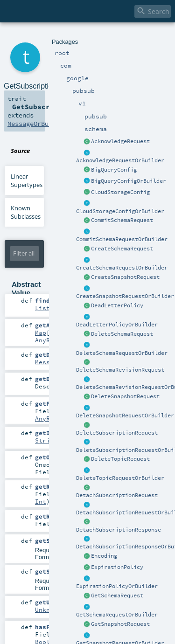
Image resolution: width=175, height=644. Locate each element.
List (42, 308)
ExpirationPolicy (117, 567)
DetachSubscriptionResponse (119, 530)
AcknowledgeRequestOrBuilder (120, 160)
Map (41, 332)
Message (48, 362)
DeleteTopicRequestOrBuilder (120, 478)
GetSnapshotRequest (120, 624)
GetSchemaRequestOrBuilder (117, 615)
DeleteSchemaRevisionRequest (120, 370)
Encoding (104, 556)
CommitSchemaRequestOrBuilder (122, 239)
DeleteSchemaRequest (122, 334)
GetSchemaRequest (117, 596)
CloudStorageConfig (120, 192)
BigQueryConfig (114, 170)
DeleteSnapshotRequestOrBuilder (125, 415)
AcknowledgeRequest (120, 141)
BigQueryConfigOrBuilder (129, 181)
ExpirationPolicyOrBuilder (117, 586)
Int (41, 501)
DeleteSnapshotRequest (125, 396)
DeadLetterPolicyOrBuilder (117, 325)
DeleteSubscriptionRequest (117, 433)
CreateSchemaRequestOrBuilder (122, 268)
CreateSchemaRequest (122, 249)
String (46, 440)
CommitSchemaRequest (122, 220)
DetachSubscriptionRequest (117, 495)
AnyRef (46, 340)
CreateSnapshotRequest (125, 277)
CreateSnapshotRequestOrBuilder (125, 296)
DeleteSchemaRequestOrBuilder (122, 353)
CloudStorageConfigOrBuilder (120, 211)
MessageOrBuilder (37, 124)
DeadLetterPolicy (117, 305)
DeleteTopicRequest (120, 459)
